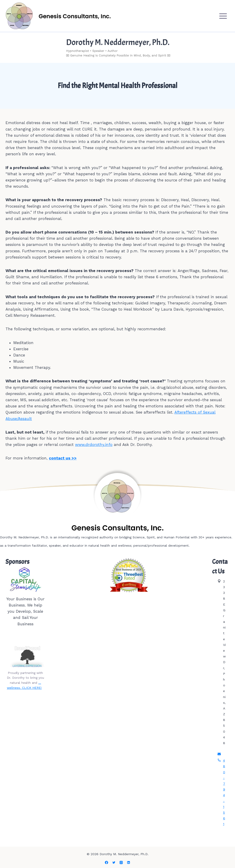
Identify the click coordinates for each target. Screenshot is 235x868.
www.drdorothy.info (94, 445)
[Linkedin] (129, 862)
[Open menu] (223, 16)
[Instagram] (121, 862)
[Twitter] (114, 862)
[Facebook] (106, 862)
